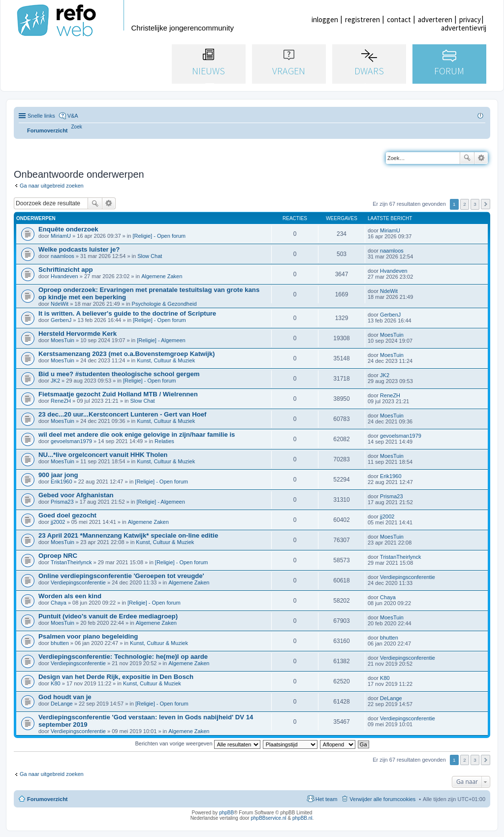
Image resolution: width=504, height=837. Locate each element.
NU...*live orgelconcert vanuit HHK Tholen (103, 455)
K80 (56, 683)
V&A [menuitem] (73, 116)
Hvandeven (64, 276)
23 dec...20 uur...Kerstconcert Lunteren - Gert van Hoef (123, 414)
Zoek (467, 158)
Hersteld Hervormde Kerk (78, 334)
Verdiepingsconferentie (78, 582)
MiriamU (61, 236)
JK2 (55, 381)
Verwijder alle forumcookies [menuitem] (382, 799)
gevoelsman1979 (71, 441)
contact (399, 19)
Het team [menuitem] (327, 799)
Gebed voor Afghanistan (76, 495)
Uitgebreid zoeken (481, 158)
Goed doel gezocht (67, 515)
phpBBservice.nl (268, 818)
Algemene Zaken (162, 276)
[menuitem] (77, 127)
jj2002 (58, 522)
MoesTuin (63, 340)
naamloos (63, 256)
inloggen (325, 19)
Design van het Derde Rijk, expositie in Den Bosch (116, 677)
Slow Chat (150, 256)
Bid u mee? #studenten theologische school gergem (119, 374)
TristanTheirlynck (71, 562)
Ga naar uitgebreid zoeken (52, 186)
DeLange (62, 704)
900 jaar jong (58, 475)
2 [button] (465, 204)
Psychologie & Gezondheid (164, 304)
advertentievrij (464, 28)
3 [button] (475, 204)
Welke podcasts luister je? (79, 249)
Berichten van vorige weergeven (197, 743)
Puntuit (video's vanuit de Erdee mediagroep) (108, 616)
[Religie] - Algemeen (161, 340)
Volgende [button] (486, 204)
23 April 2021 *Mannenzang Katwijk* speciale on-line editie (128, 535)
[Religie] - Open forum (159, 236)
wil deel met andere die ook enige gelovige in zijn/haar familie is (137, 435)
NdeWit (60, 304)
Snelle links (41, 116)
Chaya (59, 603)
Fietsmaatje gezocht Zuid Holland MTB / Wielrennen (118, 394)
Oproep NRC (58, 556)
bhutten (60, 643)
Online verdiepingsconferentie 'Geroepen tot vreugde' (121, 576)
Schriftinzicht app (66, 270)
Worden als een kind (70, 596)
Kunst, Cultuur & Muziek (166, 360)
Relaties (164, 441)
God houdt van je (65, 697)
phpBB (226, 813)
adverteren (435, 19)
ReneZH (61, 401)
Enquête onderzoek (68, 229)
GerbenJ (61, 320)
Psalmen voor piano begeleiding (88, 636)
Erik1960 (61, 482)
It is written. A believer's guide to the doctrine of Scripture (127, 313)
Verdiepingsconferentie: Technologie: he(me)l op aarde (123, 657)
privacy (470, 19)
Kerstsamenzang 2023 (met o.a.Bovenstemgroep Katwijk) (126, 354)
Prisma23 (62, 502)
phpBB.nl (302, 818)
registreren (362, 19)
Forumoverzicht (47, 799)
